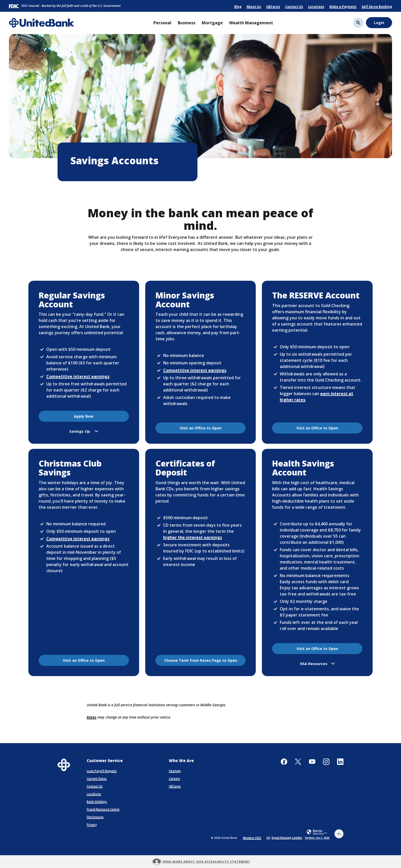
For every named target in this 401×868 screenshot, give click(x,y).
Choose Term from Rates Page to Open (201, 660)
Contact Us (294, 7)
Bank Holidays (97, 802)
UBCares (273, 7)
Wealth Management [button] (251, 23)
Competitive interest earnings (78, 376)
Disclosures (95, 817)
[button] (84, 431)
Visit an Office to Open (201, 428)
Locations (316, 7)
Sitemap (175, 771)
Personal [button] (162, 23)
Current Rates (97, 779)
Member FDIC (252, 838)
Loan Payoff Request (102, 771)
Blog (238, 7)
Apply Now (101, 416)
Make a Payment (343, 7)
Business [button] (187, 23)
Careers (174, 779)
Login (379, 23)
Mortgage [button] (212, 23)
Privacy (92, 825)
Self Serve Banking (377, 7)
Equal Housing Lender (284, 838)
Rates (92, 717)
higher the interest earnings (193, 537)
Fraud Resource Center (103, 809)
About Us (254, 7)
